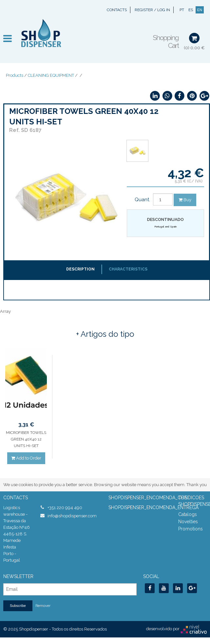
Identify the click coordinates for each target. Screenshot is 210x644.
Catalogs (188, 514)
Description (80, 269)
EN (200, 10)
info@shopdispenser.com (72, 516)
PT (182, 10)
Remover (43, 606)
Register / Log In (152, 10)
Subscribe (18, 606)
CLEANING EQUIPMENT (51, 75)
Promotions (191, 529)
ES (191, 10)
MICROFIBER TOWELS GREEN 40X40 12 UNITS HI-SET (26, 439)
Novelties (188, 522)
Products (15, 75)
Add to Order (26, 458)
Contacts (117, 10)
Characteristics (128, 269)
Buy (185, 200)
